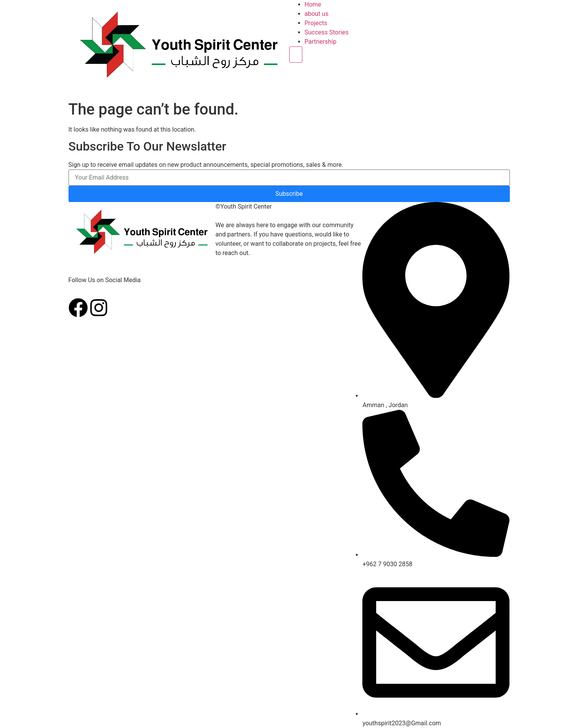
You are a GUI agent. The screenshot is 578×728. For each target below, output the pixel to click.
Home (313, 4)
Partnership (321, 42)
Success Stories (327, 32)
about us (317, 14)
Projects (316, 23)
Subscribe (289, 194)
